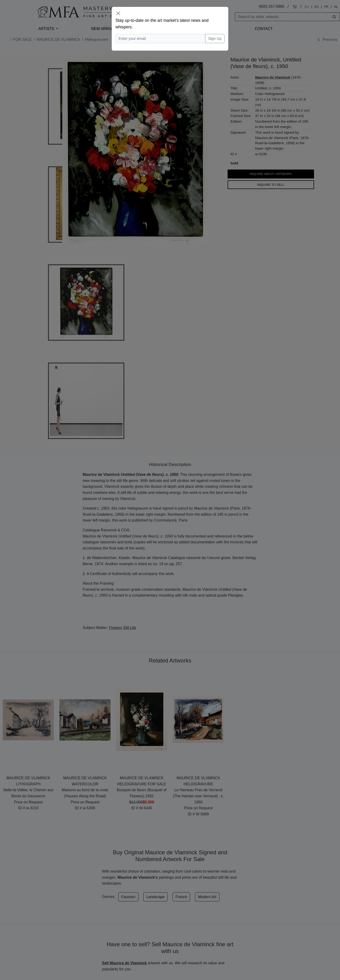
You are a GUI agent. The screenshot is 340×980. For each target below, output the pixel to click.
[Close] (118, 13)
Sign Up (215, 39)
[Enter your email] (160, 39)
